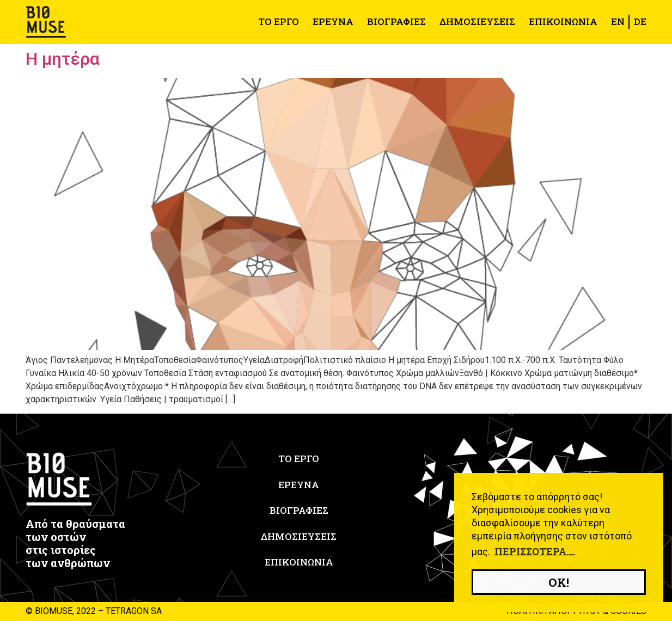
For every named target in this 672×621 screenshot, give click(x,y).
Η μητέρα (63, 59)
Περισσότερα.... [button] (535, 551)
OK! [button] (559, 582)
